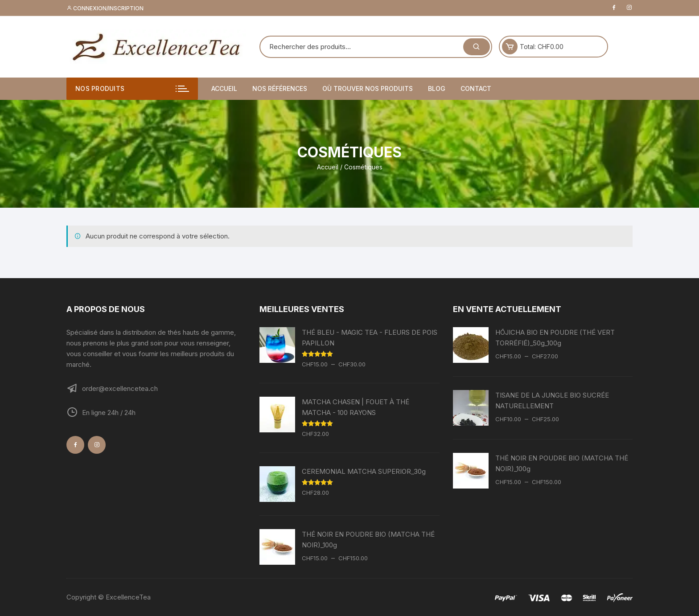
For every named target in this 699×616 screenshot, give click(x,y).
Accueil (224, 88)
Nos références (280, 88)
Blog (437, 88)
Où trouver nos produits (368, 88)
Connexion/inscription (105, 8)
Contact (476, 88)
